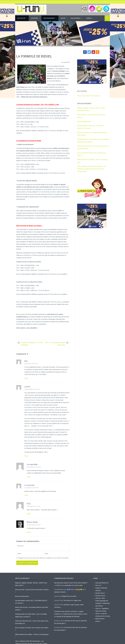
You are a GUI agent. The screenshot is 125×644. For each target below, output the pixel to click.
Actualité (21, 18)
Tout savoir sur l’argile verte (72, 599)
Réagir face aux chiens (69, 595)
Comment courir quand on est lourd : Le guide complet (71, 610)
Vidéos (89, 18)
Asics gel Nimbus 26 (102, 582)
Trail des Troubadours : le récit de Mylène (32, 344)
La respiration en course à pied (71, 584)
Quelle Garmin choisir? (102, 616)
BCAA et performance (84, 121)
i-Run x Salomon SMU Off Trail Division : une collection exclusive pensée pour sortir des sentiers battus (93, 167)
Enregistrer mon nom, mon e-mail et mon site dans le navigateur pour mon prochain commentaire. (43, 557)
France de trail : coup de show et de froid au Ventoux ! (31, 588)
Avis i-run (98, 584)
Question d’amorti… (60, 591)
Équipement (76, 18)
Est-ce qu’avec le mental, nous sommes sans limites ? (32, 623)
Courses (34, 18)
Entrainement (49, 18)
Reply (26, 378)
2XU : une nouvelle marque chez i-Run (55, 344)
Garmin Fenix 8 (100, 594)
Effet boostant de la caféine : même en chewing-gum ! (31, 627)
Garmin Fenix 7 (100, 592)
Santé (63, 18)
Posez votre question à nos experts (88, 96)
